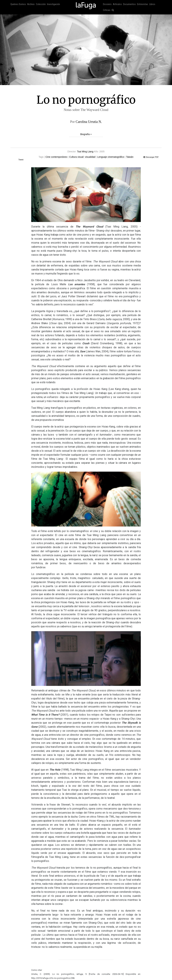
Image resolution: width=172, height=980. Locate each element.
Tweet (21, 160)
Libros (152, 4)
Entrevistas (143, 4)
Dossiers (107, 4)
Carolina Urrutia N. (89, 122)
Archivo (31, 4)
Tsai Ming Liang (85, 152)
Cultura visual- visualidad (82, 157)
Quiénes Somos (18, 4)
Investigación (53, 4)
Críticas (107, 10)
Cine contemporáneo (56, 157)
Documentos (129, 4)
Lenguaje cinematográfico (111, 157)
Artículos (117, 4)
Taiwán (130, 157)
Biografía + (86, 134)
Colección (41, 4)
